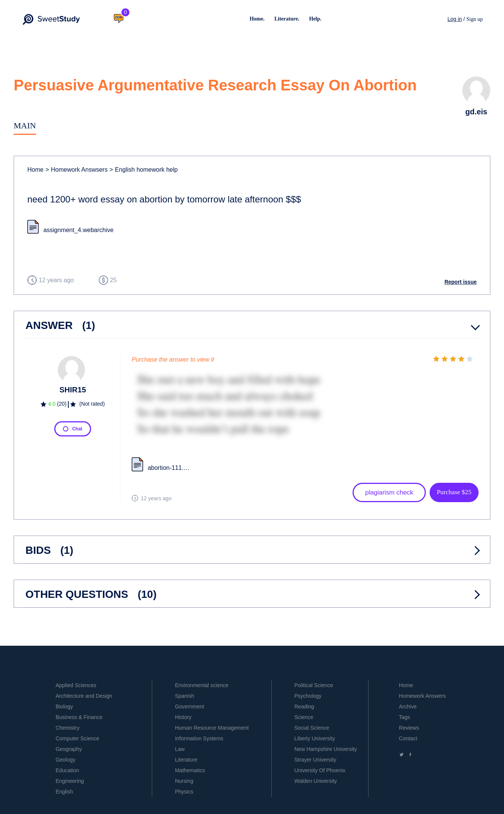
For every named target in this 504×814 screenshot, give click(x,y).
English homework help (143, 170)
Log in (455, 19)
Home (35, 170)
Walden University (315, 781)
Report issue (461, 282)
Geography (69, 749)
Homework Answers (422, 696)
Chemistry (67, 728)
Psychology (308, 696)
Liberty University (314, 738)
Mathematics (190, 770)
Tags (405, 717)
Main (25, 126)
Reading (304, 707)
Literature (186, 760)
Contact (408, 738)
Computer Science (77, 738)
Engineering (70, 781)
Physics (184, 792)
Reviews (409, 728)
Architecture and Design (84, 696)
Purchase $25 (454, 492)
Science (304, 717)
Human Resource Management (212, 728)
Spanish (185, 696)
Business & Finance (79, 717)
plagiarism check (389, 492)
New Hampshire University (325, 749)
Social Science (312, 728)
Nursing (184, 781)
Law (180, 749)
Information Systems (199, 738)
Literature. (287, 19)
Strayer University (315, 760)
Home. (257, 19)
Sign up (475, 19)
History (183, 717)
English (64, 792)
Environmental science (202, 685)
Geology (65, 760)
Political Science (313, 685)
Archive (408, 707)
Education (67, 770)
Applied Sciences (76, 685)
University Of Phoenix (320, 770)
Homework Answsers (77, 170)
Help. (315, 19)
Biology (64, 707)
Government (190, 707)
